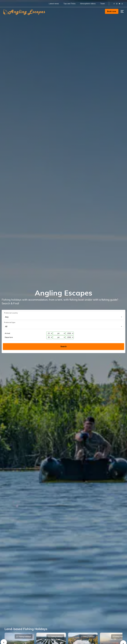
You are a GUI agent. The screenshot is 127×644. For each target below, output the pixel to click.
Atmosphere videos (88, 4)
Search (63, 347)
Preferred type (10, 322)
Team (103, 4)
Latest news (54, 4)
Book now (112, 11)
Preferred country (11, 313)
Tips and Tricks (69, 4)
